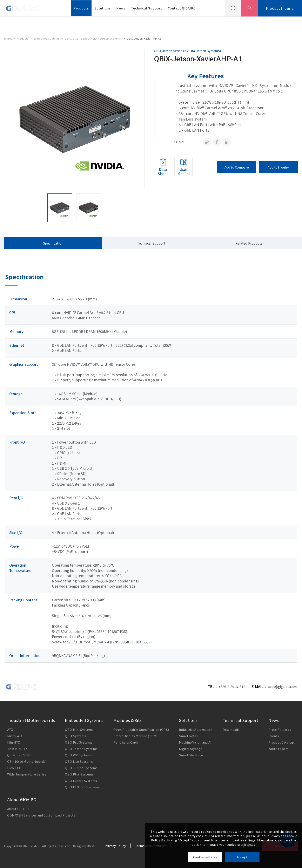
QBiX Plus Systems (79, 774)
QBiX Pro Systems (79, 742)
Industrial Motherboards (31, 720)
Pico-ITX (14, 768)
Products (81, 8)
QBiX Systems (76, 736)
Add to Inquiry (278, 167)
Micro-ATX (15, 736)
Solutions (102, 8)
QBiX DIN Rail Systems (82, 787)
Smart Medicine (191, 755)
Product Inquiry (280, 8)
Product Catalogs (282, 742)
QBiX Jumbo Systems (81, 768)
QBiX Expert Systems (81, 781)
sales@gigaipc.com (282, 686)
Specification (53, 243)
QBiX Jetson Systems (81, 749)
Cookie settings (205, 857)
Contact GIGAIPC (182, 8)
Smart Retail (189, 736)
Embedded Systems (47, 38)
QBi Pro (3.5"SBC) (20, 755)
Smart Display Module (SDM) (135, 736)
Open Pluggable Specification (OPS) (141, 729)
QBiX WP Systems (78, 755)
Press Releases (280, 729)
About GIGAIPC (22, 799)
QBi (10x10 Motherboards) (27, 761)
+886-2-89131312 (232, 686)
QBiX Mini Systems (79, 729)
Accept (242, 857)
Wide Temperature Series (27, 774)
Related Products (249, 243)
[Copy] (207, 142)
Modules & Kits (127, 720)
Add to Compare (237, 167)
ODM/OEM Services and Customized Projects (41, 815)
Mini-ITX (14, 742)
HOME (8, 38)
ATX (10, 729)
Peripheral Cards (126, 742)
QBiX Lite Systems (79, 761)
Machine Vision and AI (195, 742)
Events (274, 736)
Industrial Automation (196, 729)
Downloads (231, 729)
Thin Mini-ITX (17, 749)
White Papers (278, 749)
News (121, 8)
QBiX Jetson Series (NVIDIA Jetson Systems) (93, 38)
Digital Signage (191, 749)
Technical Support (147, 8)
